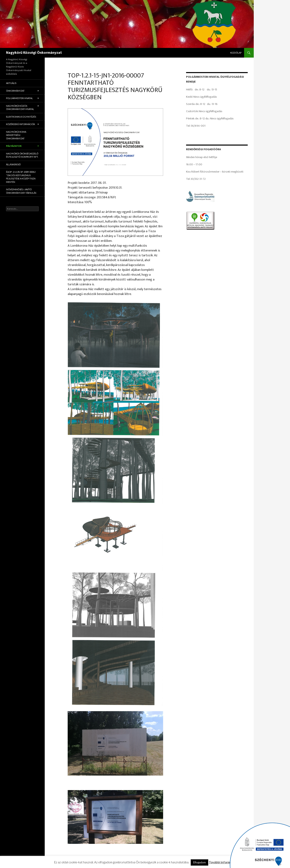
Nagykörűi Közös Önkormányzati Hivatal (20, 108)
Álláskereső (13, 164)
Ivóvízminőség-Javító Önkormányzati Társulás (21, 191)
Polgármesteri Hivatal (19, 98)
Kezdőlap (236, 53)
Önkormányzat (15, 91)
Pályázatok (14, 146)
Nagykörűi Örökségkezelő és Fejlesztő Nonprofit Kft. (22, 155)
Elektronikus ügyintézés (21, 117)
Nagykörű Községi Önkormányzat (34, 53)
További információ (222, 862)
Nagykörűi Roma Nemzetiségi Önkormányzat (16, 135)
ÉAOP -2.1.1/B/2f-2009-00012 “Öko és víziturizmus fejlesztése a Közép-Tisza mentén (21, 177)
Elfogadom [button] (199, 862)
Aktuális (11, 83)
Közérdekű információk (21, 124)
